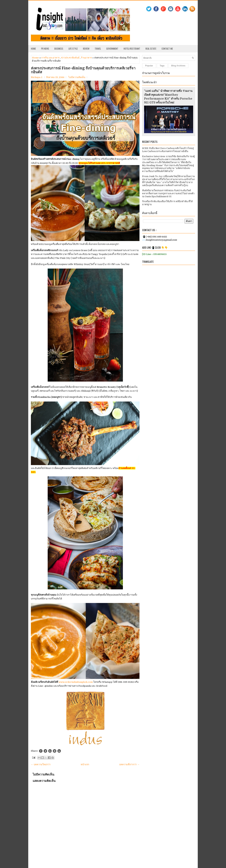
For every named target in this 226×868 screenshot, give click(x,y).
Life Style (73, 49)
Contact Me (167, 49)
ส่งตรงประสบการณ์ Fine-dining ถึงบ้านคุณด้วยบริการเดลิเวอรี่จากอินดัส (83, 70)
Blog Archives (178, 66)
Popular (149, 66)
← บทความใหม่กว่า (41, 764)
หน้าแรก (85, 764)
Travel (98, 49)
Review (86, 49)
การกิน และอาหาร (50, 58)
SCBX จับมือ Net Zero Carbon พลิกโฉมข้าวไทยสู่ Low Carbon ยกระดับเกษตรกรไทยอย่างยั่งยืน (168, 150)
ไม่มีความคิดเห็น (77, 77)
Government (112, 49)
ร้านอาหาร (86, 58)
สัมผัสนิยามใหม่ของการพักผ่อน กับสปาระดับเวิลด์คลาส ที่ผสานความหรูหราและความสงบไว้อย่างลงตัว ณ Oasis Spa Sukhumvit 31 (168, 193)
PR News (45, 49)
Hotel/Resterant (132, 49)
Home (33, 49)
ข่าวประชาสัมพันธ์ (70, 58)
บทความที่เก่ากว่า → (129, 764)
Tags (162, 66)
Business (59, 49)
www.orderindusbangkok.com (76, 682)
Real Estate (151, 49)
